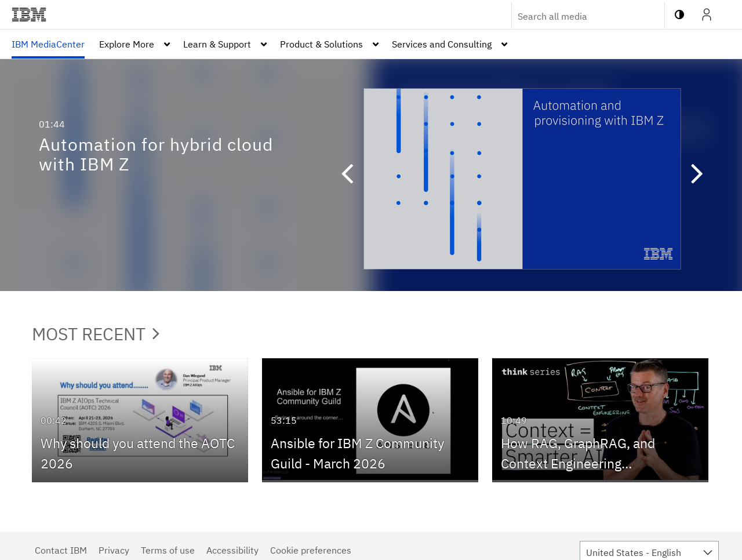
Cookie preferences (311, 550)
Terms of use (168, 550)
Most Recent (96, 334)
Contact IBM (61, 550)
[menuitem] (48, 44)
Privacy (114, 550)
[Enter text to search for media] (576, 16)
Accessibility (232, 550)
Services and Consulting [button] (442, 44)
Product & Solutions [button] (321, 44)
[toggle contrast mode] (679, 14)
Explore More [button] (127, 44)
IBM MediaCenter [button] (48, 44)
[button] (352, 175)
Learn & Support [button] (217, 44)
